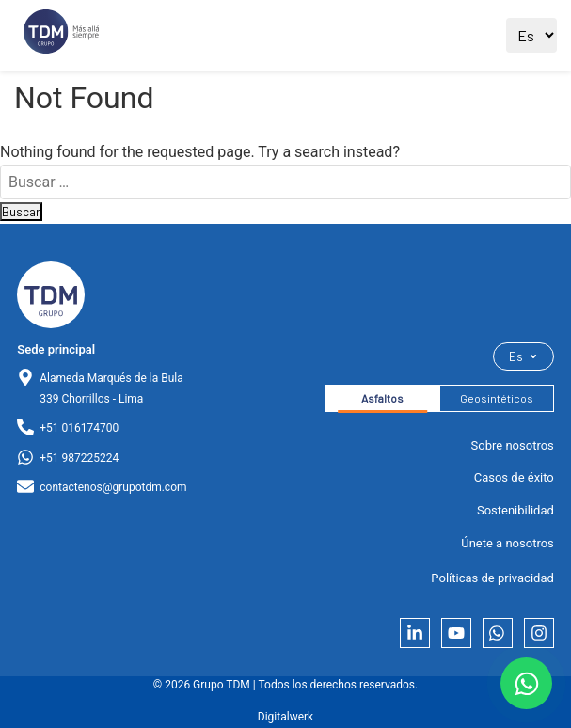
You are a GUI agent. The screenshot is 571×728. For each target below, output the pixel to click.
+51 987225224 (79, 458)
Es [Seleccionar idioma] (523, 356)
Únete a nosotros (508, 543)
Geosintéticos (497, 398)
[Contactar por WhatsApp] (526, 683)
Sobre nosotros (513, 445)
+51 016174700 (79, 428)
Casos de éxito (514, 477)
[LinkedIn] (415, 633)
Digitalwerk (285, 717)
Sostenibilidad (515, 510)
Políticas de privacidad (492, 578)
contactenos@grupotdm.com (113, 487)
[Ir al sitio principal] (61, 35)
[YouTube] (456, 633)
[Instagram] (539, 633)
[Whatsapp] (498, 633)
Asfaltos (382, 398)
